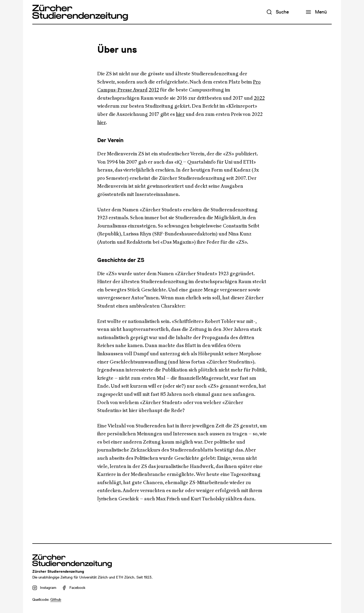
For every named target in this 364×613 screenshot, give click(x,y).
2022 (259, 98)
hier (180, 114)
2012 (154, 90)
